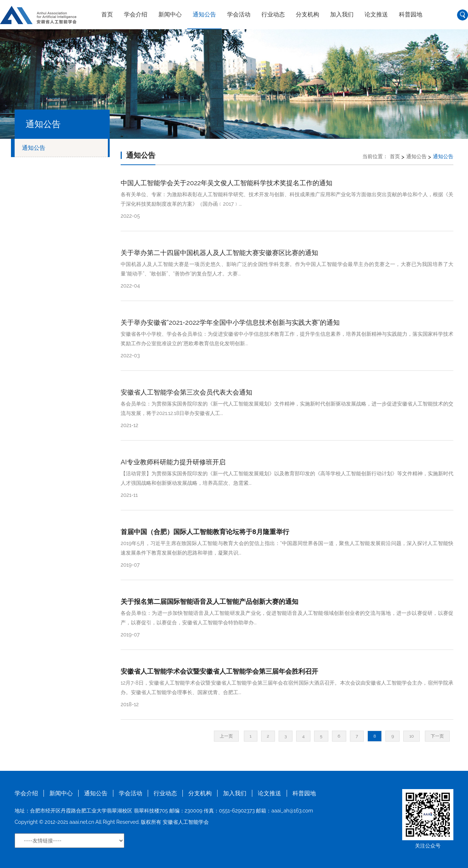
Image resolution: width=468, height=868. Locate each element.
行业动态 (273, 14)
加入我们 (342, 14)
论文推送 (376, 14)
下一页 (437, 736)
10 (411, 736)
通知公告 (204, 14)
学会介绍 (136, 14)
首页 (107, 14)
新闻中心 (170, 14)
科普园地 (411, 14)
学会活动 (239, 14)
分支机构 (307, 14)
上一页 (226, 736)
